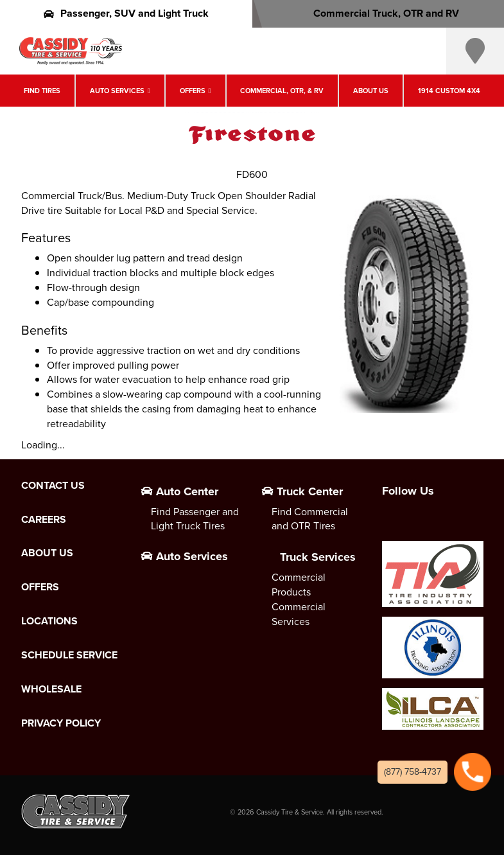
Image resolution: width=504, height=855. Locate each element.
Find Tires (42, 91)
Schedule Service (69, 655)
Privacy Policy (61, 723)
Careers (44, 520)
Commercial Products (299, 585)
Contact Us (53, 486)
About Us (371, 91)
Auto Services (117, 91)
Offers (193, 91)
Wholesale (51, 689)
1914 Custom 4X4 (449, 91)
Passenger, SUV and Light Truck (126, 13)
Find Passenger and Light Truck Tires (195, 519)
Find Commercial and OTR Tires (310, 519)
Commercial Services (299, 614)
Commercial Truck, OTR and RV (378, 13)
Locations (49, 621)
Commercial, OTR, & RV (282, 91)
